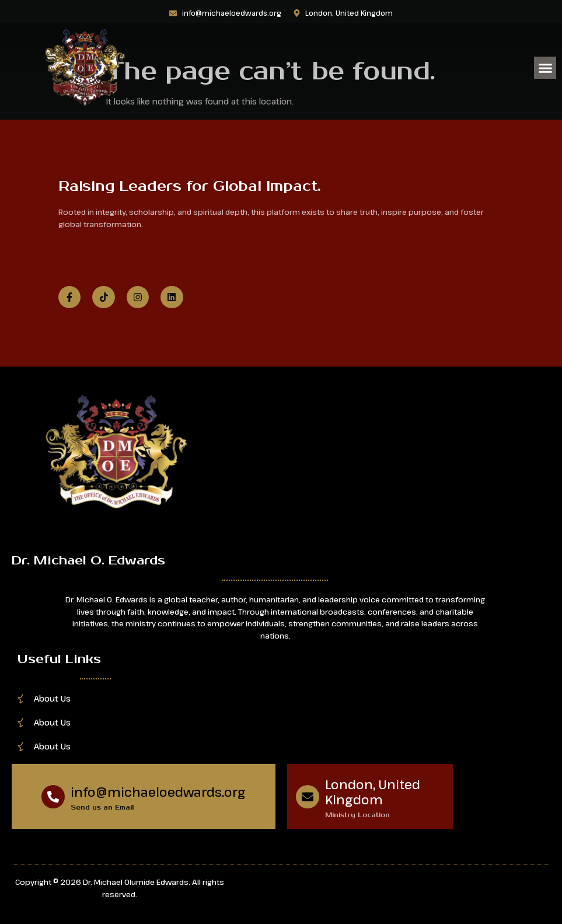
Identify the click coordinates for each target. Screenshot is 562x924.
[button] (545, 68)
